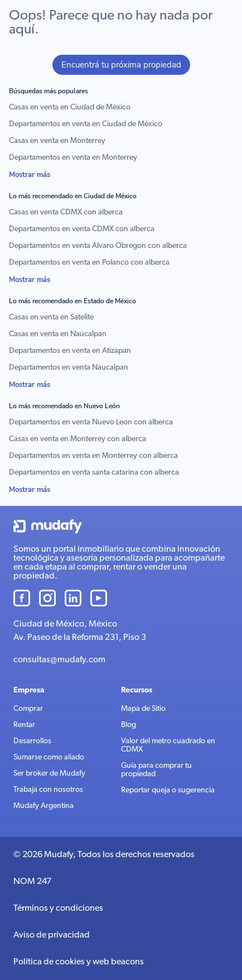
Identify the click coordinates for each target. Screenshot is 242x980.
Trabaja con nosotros (48, 790)
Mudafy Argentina (43, 806)
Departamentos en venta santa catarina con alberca (94, 473)
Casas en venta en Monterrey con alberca (78, 439)
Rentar (24, 725)
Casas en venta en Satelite (51, 317)
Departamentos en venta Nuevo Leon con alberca (91, 422)
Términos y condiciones (58, 909)
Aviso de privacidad (52, 935)
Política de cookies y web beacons (79, 962)
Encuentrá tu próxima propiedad (121, 65)
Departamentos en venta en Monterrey (73, 158)
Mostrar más (30, 175)
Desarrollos (32, 741)
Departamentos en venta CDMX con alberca (82, 229)
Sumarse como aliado (49, 757)
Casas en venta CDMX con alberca (66, 212)
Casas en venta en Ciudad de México (70, 107)
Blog (129, 725)
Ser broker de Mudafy (49, 774)
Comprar (28, 709)
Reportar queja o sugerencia (168, 790)
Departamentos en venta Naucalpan (69, 368)
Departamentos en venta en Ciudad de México (86, 124)
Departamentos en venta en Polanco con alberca (89, 263)
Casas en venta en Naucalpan (58, 334)
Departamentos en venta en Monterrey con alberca (93, 456)
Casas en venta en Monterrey (57, 141)
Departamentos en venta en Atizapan (70, 351)
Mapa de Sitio (143, 709)
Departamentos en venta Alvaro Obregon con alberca (98, 246)
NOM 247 (32, 882)
